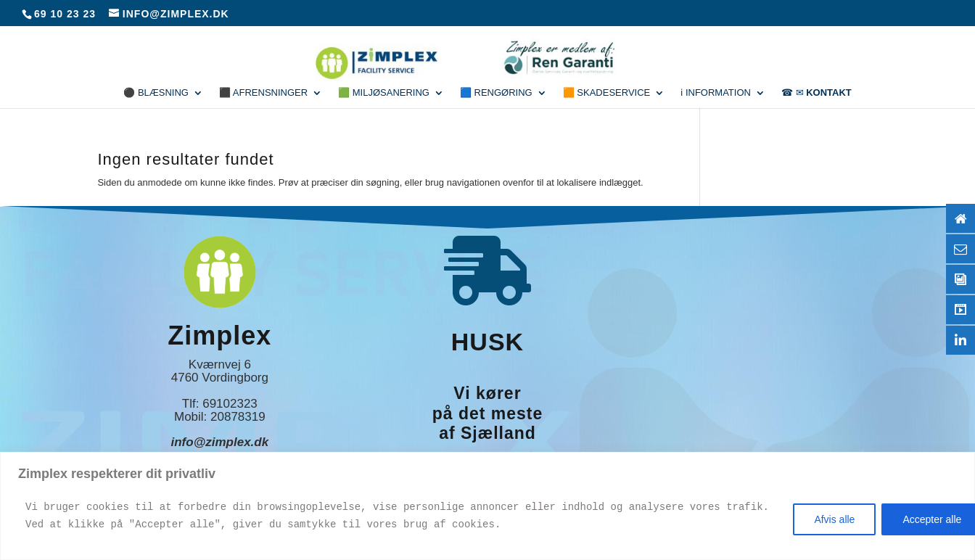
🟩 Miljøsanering (384, 93)
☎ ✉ (816, 93)
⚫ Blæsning (156, 93)
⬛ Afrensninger (263, 93)
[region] (487, 506)
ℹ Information (716, 93)
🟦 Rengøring (496, 93)
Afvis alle (834, 519)
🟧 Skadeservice (607, 93)
